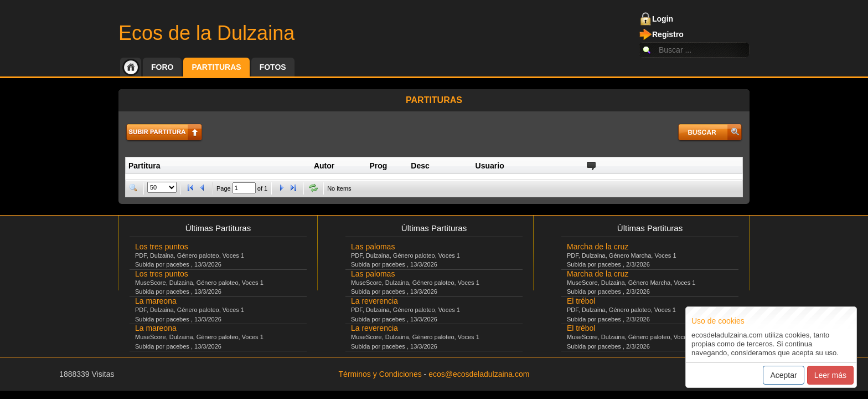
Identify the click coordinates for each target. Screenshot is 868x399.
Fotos (273, 67)
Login (663, 19)
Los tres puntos (162, 247)
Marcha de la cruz (598, 247)
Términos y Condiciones (380, 374)
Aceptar (783, 375)
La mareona (156, 301)
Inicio (131, 67)
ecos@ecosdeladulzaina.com (479, 374)
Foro (162, 67)
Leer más (830, 375)
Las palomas (373, 247)
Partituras (216, 67)
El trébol (581, 301)
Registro (668, 34)
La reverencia (374, 301)
